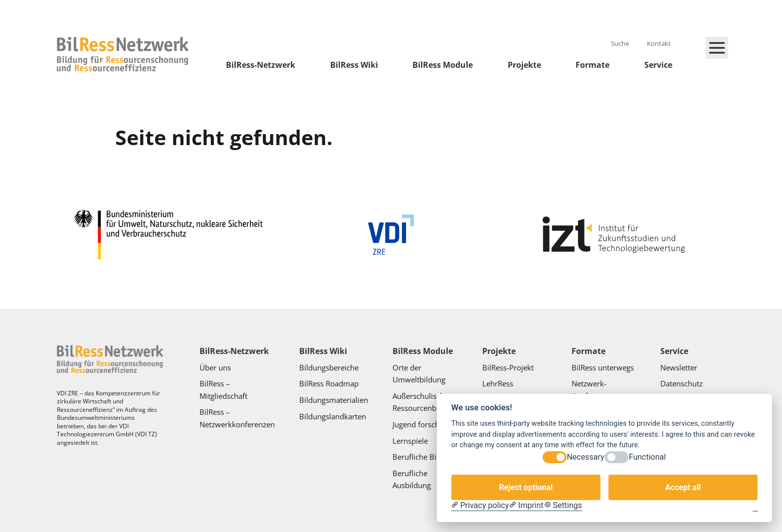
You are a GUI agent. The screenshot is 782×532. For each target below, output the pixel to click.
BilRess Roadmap (329, 383)
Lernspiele (410, 441)
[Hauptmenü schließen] (717, 48)
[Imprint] (526, 506)
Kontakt (660, 43)
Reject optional (526, 487)
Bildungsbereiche (329, 367)
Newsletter (679, 367)
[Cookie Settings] (563, 506)
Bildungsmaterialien (334, 400)
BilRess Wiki (354, 65)
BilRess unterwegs (604, 367)
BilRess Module (443, 65)
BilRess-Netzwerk (261, 65)
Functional (647, 457)
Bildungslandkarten (334, 416)
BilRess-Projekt (509, 367)
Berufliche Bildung (424, 457)
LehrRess (499, 383)
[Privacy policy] (480, 506)
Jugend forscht (417, 424)
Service (658, 65)
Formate (592, 65)
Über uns (216, 367)
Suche (621, 43)
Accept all (683, 487)
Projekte (524, 65)
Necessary (585, 457)
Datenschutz (683, 383)
